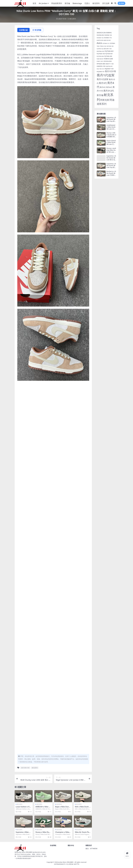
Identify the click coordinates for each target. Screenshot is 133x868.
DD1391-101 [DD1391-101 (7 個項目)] (108, 49)
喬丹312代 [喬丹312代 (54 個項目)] (109, 91)
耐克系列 (73, 19)
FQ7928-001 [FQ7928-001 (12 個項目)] (109, 51)
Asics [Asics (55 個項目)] (99, 43)
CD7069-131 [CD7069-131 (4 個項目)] (106, 43)
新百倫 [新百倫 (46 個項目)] (100, 95)
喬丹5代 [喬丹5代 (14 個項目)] (103, 87)
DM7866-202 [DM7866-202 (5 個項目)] (100, 51)
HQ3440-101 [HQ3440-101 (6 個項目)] (101, 72)
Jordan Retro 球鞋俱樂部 (66, 862)
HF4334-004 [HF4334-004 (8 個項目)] (108, 61)
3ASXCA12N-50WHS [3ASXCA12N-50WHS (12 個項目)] (104, 33)
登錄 (121, 3)
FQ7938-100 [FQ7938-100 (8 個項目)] (101, 54)
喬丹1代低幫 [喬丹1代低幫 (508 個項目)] (106, 75)
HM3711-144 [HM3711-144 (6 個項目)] (109, 64)
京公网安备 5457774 (73, 864)
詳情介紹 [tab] (23, 30)
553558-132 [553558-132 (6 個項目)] (108, 35)
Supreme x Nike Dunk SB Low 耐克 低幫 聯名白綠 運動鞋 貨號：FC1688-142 (111, 161)
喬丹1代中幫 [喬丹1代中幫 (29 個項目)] (110, 71)
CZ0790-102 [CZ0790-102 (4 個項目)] (100, 49)
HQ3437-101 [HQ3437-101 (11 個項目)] (109, 69)
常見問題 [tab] (37, 30)
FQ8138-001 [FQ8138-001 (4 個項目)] (100, 59)
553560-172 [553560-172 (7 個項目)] (108, 38)
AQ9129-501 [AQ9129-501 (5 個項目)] (107, 40)
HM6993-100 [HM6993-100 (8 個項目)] (101, 66)
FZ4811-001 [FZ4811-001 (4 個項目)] (100, 61)
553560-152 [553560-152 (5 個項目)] (100, 38)
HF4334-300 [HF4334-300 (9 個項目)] (101, 64)
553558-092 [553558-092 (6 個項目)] (100, 35)
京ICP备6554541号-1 (60, 864)
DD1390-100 (25, 768)
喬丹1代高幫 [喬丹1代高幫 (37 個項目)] (103, 79)
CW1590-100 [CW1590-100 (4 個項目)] (110, 46)
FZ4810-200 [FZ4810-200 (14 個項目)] (108, 59)
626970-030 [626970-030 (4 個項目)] (100, 40)
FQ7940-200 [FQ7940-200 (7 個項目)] (108, 56)
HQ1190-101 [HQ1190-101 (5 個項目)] (100, 69)
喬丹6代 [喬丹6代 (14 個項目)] (109, 87)
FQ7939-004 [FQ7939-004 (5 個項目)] (100, 56)
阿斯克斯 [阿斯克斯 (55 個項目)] (105, 100)
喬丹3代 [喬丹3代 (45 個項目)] (103, 83)
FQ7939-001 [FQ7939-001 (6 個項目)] (109, 54)
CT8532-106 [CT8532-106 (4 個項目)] (103, 46)
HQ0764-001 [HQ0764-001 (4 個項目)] (109, 66)
